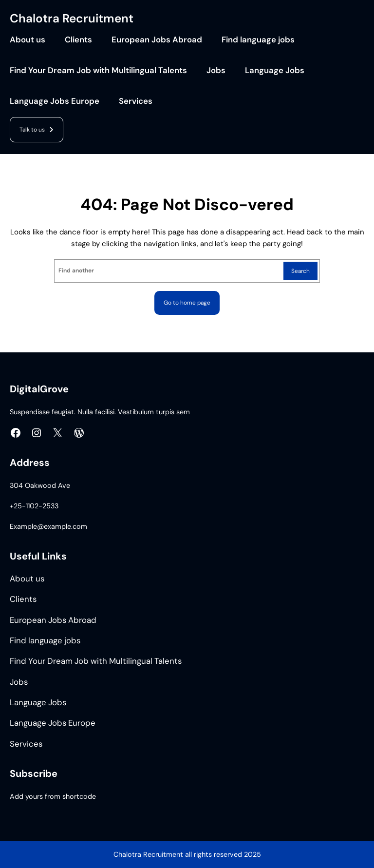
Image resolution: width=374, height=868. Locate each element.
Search (300, 271)
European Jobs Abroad (157, 40)
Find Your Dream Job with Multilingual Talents (98, 70)
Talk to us (32, 130)
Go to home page (187, 303)
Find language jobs (258, 40)
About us (28, 40)
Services (136, 101)
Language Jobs (275, 70)
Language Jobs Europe (55, 101)
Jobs (216, 70)
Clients (78, 40)
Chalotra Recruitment (72, 19)
